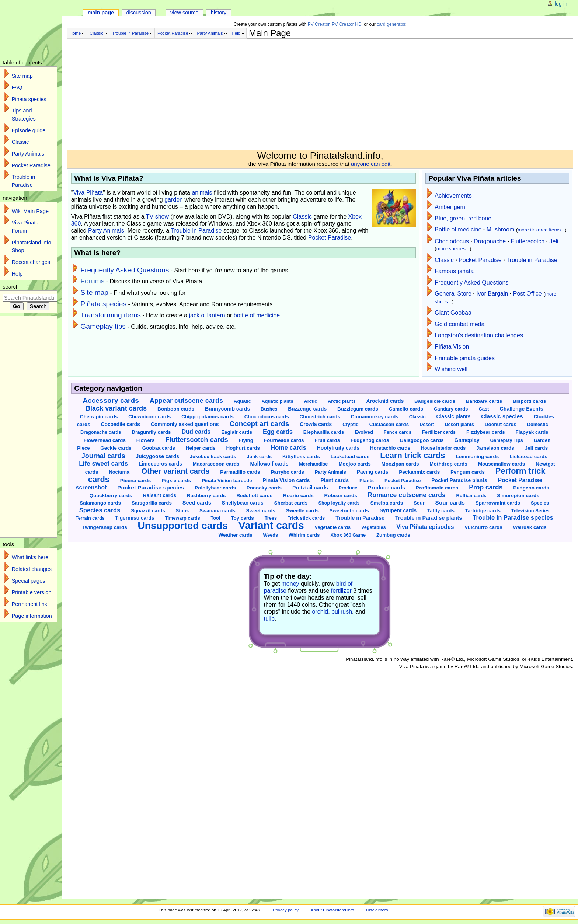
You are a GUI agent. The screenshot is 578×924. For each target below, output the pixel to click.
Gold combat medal (460, 324)
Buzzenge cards (307, 409)
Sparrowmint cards (498, 503)
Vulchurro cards (483, 527)
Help (236, 33)
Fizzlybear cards (486, 432)
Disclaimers (377, 910)
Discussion (138, 13)
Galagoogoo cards (422, 440)
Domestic (538, 425)
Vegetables (374, 527)
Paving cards (373, 472)
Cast (484, 409)
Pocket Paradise (173, 33)
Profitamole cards (437, 488)
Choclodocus (452, 241)
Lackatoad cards (350, 456)
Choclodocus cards (267, 417)
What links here (30, 557)
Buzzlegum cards (358, 409)
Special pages (29, 581)
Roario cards (298, 496)
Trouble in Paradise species (513, 518)
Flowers (145, 440)
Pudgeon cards (531, 488)
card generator (391, 24)
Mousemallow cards (502, 464)
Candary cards (451, 409)
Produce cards (387, 488)
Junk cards (259, 456)
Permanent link (29, 604)
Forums (92, 281)
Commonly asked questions (185, 424)
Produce (348, 488)
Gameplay (467, 440)
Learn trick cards (412, 455)
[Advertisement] (251, 91)
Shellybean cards (243, 503)
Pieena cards (135, 480)
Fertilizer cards (439, 432)
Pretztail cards (310, 488)
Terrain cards (90, 518)
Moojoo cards (355, 464)
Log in (561, 4)
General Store (453, 294)
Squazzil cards (148, 511)
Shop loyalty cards (339, 503)
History (219, 13)
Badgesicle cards (435, 401)
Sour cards (450, 503)
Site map (94, 292)
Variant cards (271, 525)
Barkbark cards (484, 401)
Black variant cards (116, 408)
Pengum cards (468, 472)
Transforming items (111, 315)
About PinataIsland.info (332, 910)
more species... (453, 249)
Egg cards (278, 432)
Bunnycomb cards (227, 409)
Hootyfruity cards (338, 448)
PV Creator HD (347, 24)
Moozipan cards (400, 464)
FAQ (17, 87)
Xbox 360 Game (348, 535)
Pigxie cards (176, 480)
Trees (271, 518)
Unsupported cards (183, 526)
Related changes (32, 569)
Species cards (100, 510)
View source (184, 13)
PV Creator (319, 24)
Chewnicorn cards (149, 417)
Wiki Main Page (30, 211)
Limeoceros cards (160, 464)
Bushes (269, 409)
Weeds (271, 535)
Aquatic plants (278, 401)
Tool (216, 518)
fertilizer (341, 591)
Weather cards (236, 535)
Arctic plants (342, 401)
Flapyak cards (532, 432)
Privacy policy (286, 910)
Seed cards (197, 503)
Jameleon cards (495, 448)
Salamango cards (100, 503)
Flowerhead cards (105, 440)
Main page (101, 13)
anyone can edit (371, 164)
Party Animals (210, 33)
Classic (96, 33)
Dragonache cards (101, 432)
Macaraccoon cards (216, 464)
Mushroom (501, 229)
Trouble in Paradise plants (429, 518)
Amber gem (450, 207)
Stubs (182, 511)
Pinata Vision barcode (227, 480)
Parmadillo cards (240, 472)
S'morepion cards (518, 496)
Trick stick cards (306, 518)
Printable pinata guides (465, 358)
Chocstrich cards (320, 417)
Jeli (554, 241)
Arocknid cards (385, 401)
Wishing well (451, 369)
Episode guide (29, 130)
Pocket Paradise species (151, 487)
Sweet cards (261, 511)
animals (202, 193)
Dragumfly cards (151, 432)
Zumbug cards (393, 535)
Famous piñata (454, 271)
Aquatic (242, 401)
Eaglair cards (237, 432)
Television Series (530, 511)
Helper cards (201, 448)
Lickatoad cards (528, 456)
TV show (157, 217)
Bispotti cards (529, 401)
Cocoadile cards (121, 424)
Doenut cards (501, 424)
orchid (320, 612)
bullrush (342, 612)
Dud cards (196, 432)
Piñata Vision (452, 347)
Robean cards (341, 496)
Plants (367, 480)
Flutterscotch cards (197, 440)
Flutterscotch (528, 241)
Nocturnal (120, 472)
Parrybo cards (287, 472)
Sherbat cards (291, 503)
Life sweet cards (103, 463)
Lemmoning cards (477, 456)
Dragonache (490, 241)
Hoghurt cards (243, 448)
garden (174, 200)
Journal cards (103, 456)
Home (75, 33)
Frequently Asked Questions (125, 270)
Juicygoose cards (157, 456)
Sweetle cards (302, 511)
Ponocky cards (264, 488)
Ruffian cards (471, 496)
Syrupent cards (398, 510)
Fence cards (398, 432)
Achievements (453, 196)
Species (540, 503)
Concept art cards (259, 424)
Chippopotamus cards (208, 417)
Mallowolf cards (269, 464)
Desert (427, 425)
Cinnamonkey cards (375, 417)
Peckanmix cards (419, 472)
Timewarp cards (182, 518)
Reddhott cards (254, 496)
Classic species (502, 416)
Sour (419, 503)
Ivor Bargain (492, 294)
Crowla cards (316, 424)
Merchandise (313, 464)
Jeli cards (536, 448)
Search (11, 287)
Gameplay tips (103, 326)
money (290, 584)
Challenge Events (522, 409)
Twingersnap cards (105, 527)
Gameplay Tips (507, 440)
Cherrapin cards (99, 417)
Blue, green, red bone (463, 218)
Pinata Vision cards (286, 480)
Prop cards (486, 487)
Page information (32, 616)
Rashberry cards (206, 496)
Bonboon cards (176, 409)
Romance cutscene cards (407, 495)
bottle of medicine (257, 315)
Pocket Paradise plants (459, 480)
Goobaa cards (159, 448)
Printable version (32, 592)
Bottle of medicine (458, 229)
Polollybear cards (215, 488)
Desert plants (459, 425)
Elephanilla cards (324, 432)
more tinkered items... (541, 230)
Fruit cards (328, 440)
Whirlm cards (304, 535)
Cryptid (351, 425)
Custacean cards (389, 424)
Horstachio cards (390, 448)
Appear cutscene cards (186, 401)
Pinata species (29, 99)
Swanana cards (217, 511)
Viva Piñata (88, 193)
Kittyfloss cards (301, 456)
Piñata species (103, 304)
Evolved (364, 432)
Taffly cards (441, 511)
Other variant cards (176, 471)
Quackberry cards (111, 496)
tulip (269, 619)
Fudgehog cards (370, 440)
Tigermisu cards (135, 518)
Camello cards (406, 409)
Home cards (288, 448)
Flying (246, 440)
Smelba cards (387, 503)
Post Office (527, 294)
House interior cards (443, 448)
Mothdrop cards (448, 464)
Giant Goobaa (453, 313)
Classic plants (453, 416)
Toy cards (242, 518)
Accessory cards (111, 400)
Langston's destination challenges (479, 335)
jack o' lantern (207, 315)
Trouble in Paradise (130, 33)
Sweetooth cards (349, 511)
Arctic (311, 401)
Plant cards (335, 480)
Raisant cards (160, 495)
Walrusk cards (530, 527)
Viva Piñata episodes (425, 527)
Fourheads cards (284, 440)
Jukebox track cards (213, 456)
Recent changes (31, 262)
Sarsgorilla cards (152, 503)
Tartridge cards (483, 511)
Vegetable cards (333, 527)
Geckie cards (116, 448)
